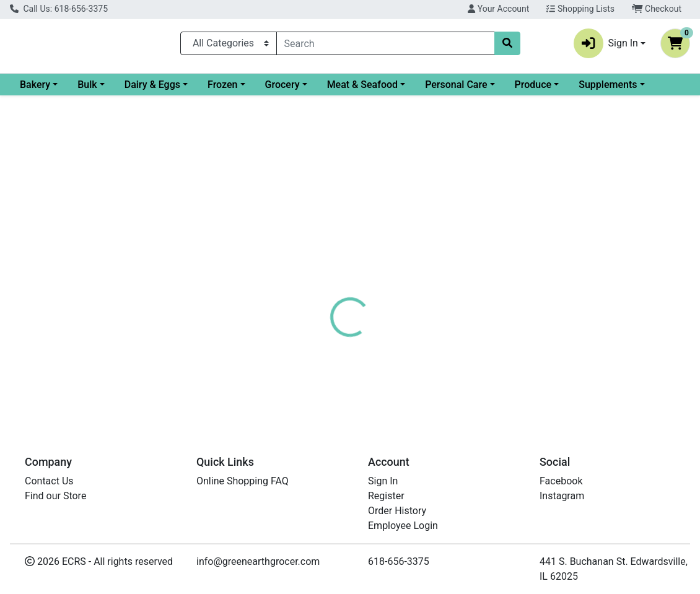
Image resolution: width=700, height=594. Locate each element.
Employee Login (403, 526)
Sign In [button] (606, 46)
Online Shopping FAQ (243, 481)
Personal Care (556, 90)
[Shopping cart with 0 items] (675, 46)
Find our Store (55, 496)
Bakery (135, 90)
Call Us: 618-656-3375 (59, 9)
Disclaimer (436, 296)
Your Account (498, 9)
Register (386, 496)
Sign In (383, 481)
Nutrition (376, 296)
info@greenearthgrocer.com (258, 561)
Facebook (561, 481)
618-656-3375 (399, 561)
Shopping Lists (580, 9)
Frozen (323, 90)
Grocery (383, 90)
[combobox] (386, 46)
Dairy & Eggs (253, 90)
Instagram (562, 496)
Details (325, 296)
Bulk (187, 90)
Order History (397, 511)
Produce (634, 90)
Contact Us (49, 481)
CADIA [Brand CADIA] (430, 371)
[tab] (325, 296)
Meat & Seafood (463, 90)
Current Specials (56, 90)
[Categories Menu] (229, 46)
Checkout (657, 9)
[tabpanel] (496, 362)
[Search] (386, 46)
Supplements (49, 111)
